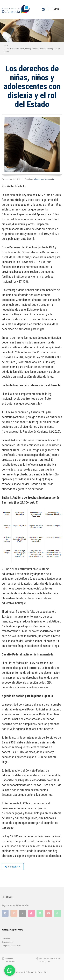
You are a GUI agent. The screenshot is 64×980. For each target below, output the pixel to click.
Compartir (13, 867)
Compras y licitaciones (11, 946)
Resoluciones (7, 942)
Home (6, 46)
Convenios (6, 939)
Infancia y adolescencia (44, 179)
